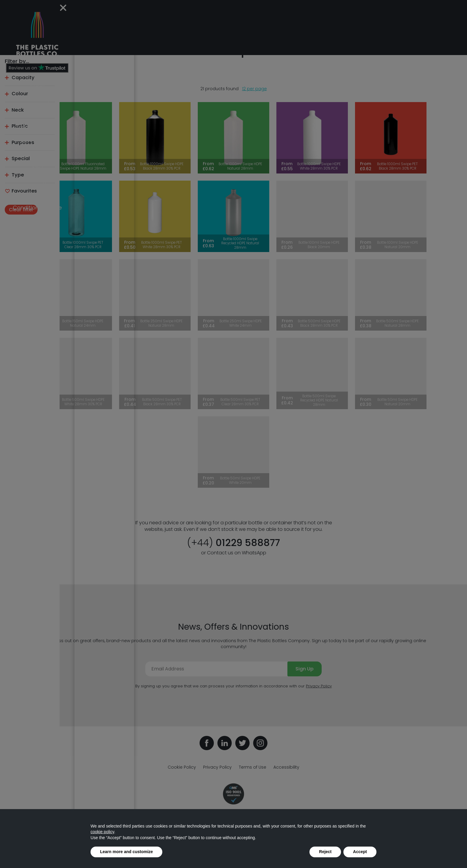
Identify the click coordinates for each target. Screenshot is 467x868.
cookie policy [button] (102, 832)
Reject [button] (325, 852)
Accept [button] (360, 852)
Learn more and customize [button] (126, 852)
